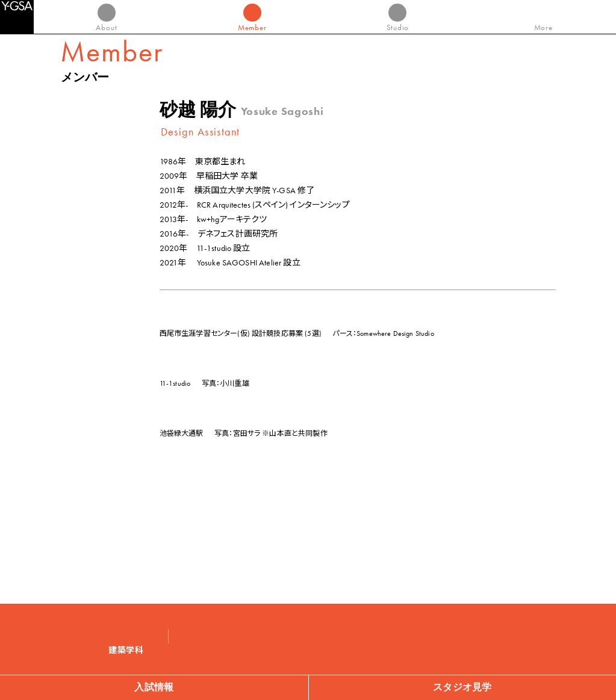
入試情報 (154, 687)
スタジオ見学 (462, 687)
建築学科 (126, 650)
